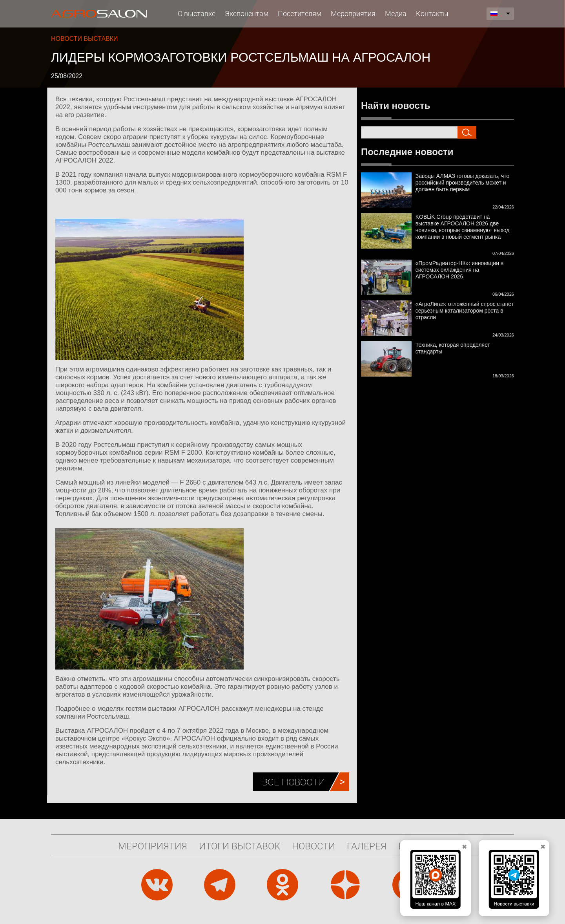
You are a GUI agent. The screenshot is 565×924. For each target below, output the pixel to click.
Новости (313, 846)
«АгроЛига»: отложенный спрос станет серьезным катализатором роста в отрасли (465, 311)
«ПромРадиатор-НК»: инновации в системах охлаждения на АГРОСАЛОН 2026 (460, 270)
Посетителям (300, 13)
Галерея (367, 846)
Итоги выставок (240, 846)
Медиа (396, 13)
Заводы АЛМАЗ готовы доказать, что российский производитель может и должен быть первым (463, 183)
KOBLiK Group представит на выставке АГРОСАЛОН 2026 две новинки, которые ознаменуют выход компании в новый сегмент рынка (463, 227)
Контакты (432, 13)
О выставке (197, 13)
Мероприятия (353, 13)
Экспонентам (247, 13)
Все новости (293, 782)
